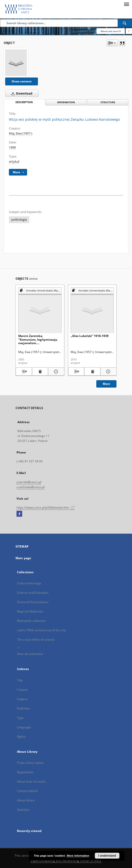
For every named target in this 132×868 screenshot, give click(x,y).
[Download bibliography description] (24, 372)
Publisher (24, 708)
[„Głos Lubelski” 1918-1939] (92, 310)
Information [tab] (66, 102)
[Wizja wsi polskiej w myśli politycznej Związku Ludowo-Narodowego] (16, 63)
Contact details (27, 791)
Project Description (30, 763)
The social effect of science (36, 640)
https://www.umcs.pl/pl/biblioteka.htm (46, 507)
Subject (22, 699)
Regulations (25, 772)
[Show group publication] (40, 291)
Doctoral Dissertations (33, 602)
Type (20, 718)
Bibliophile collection (31, 621)
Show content (22, 81)
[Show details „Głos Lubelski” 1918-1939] (108, 372)
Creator (22, 690)
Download (21, 93)
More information (78, 856)
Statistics (23, 810)
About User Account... (32, 781)
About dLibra (26, 800)
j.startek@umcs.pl (29, 482)
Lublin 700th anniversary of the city (41, 630)
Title (20, 680)
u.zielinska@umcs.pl (31, 487)
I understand (107, 856)
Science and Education (33, 593)
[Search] (125, 23)
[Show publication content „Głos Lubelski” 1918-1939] (92, 372)
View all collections (30, 654)
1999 (12, 148)
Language (24, 727)
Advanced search (111, 31)
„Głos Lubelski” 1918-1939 (90, 336)
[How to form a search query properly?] (129, 31)
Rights (21, 737)
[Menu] (126, 4)
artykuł (14, 162)
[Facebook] (19, 514)
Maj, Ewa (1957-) (21, 133)
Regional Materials (30, 611)
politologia (19, 220)
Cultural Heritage (29, 583)
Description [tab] (24, 102)
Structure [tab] (108, 102)
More (106, 384)
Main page (23, 558)
